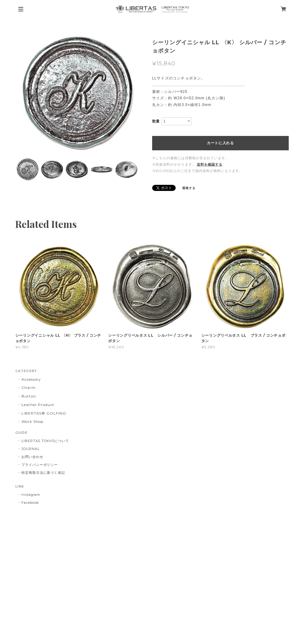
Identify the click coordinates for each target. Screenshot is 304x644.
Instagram (31, 495)
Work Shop (33, 421)
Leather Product (38, 405)
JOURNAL (31, 449)
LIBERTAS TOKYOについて (45, 441)
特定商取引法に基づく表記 (43, 473)
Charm (29, 388)
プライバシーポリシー (40, 465)
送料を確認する (210, 164)
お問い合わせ (32, 457)
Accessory (31, 379)
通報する (189, 188)
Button (29, 396)
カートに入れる (220, 143)
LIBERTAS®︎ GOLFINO (44, 413)
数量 (156, 121)
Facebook (30, 503)
